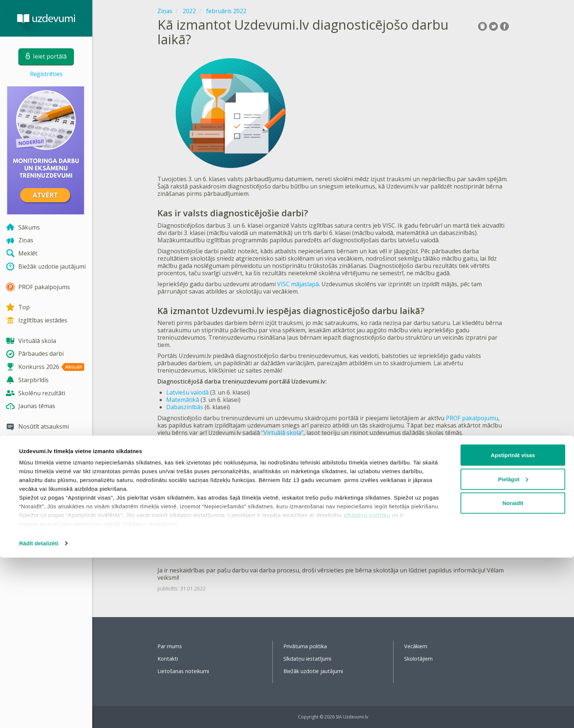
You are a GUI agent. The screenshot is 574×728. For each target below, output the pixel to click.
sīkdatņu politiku (367, 685)
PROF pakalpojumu (472, 418)
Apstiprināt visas (513, 625)
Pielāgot (513, 649)
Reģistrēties (46, 74)
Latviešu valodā (187, 392)
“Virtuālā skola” (282, 433)
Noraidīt (513, 673)
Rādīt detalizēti (39, 714)
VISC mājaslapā (298, 284)
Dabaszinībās (185, 407)
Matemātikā (183, 400)
